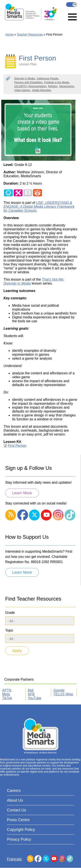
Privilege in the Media (56, 82)
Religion (53, 86)
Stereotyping (66, 86)
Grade (10, 613)
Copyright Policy (21, 830)
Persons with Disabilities (28, 82)
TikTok (7, 698)
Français (71, 5)
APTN (7, 690)
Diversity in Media (25, 79)
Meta (6, 694)
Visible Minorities (41, 90)
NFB (31, 694)
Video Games (22, 90)
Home (9, 34)
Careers (14, 791)
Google (59, 690)
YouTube (35, 698)
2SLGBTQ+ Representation (30, 86)
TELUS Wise (63, 694)
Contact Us (17, 810)
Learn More (22, 493)
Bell (31, 690)
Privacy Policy (19, 839)
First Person (17, 446)
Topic (9, 630)
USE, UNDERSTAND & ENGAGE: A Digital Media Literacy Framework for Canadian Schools (39, 207)
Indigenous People (47, 79)
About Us (15, 800)
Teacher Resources (30, 34)
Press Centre (18, 820)
